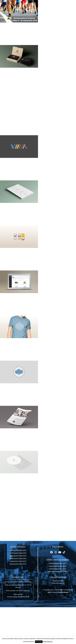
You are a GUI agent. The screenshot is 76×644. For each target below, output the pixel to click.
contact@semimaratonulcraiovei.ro (20, 582)
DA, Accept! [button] (39, 642)
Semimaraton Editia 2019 (18, 561)
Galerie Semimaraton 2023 (58, 566)
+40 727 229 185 (27, 585)
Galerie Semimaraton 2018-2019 (58, 572)
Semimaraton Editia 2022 (18, 556)
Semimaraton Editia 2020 (18, 559)
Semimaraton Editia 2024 (18, 550)
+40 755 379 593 (21, 591)
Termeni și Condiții (58, 581)
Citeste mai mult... (48, 642)
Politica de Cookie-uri (58, 583)
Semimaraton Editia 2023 (18, 553)
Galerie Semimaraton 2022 (58, 569)
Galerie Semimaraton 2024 (58, 563)
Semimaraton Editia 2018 (18, 564)
